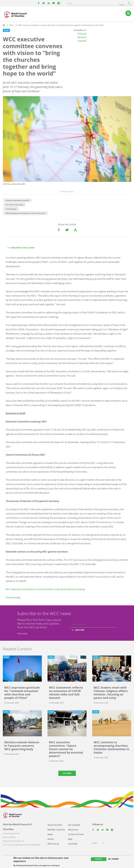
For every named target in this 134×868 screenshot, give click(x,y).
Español (82, 41)
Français (82, 34)
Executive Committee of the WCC (17, 200)
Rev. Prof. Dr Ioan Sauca (14, 205)
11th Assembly (11, 209)
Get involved (74, 825)
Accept (99, 859)
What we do (53, 844)
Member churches (56, 830)
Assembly (73, 844)
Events (51, 839)
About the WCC (55, 825)
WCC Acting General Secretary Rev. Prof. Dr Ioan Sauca (25, 213)
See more (67, 773)
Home (4, 25)
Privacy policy (22, 633)
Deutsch (82, 37)
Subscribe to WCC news (22, 248)
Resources (73, 830)
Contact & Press (76, 834)
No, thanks (113, 859)
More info (65, 865)
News (11, 25)
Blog (70, 839)
